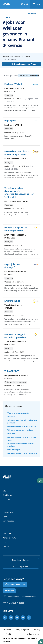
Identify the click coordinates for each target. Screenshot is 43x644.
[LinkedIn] (11, 618)
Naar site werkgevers (21, 560)
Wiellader (11, 417)
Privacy (37, 630)
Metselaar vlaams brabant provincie (22, 453)
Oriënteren (7, 500)
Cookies (9, 634)
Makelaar (11, 434)
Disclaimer (7, 630)
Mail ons (11, 591)
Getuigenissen (8, 521)
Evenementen (8, 512)
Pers (4, 542)
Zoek (26, 4)
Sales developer (14, 450)
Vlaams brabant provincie (18, 413)
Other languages (34, 634)
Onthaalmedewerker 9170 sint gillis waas (22, 439)
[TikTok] (29, 618)
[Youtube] (17, 618)
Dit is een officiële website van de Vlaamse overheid (20, 640)
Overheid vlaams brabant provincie (22, 426)
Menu (38, 4)
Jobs (6, 17)
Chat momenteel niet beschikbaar (21, 597)
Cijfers (5, 516)
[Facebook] (5, 618)
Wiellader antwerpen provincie (20, 430)
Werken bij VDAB (9, 538)
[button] (40, 481)
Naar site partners (21, 567)
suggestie (12, 603)
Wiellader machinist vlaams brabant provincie (22, 421)
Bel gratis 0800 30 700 (16, 584)
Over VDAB (7, 534)
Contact (6, 546)
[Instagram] (23, 618)
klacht (21, 603)
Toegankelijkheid (23, 630)
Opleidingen (7, 495)
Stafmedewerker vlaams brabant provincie (21, 445)
